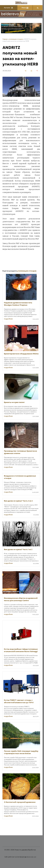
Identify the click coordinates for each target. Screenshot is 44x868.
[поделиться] (26, 71)
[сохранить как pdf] (37, 71)
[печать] (31, 71)
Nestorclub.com (31, 857)
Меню (25, 8)
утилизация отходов (16, 39)
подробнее (8, 319)
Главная (5, 39)
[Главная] (21, 3)
